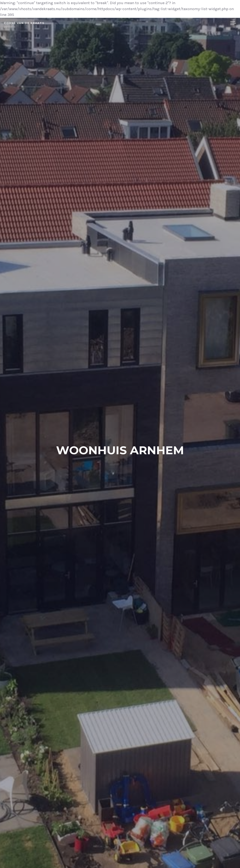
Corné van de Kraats (24, 23)
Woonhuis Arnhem (120, 450)
